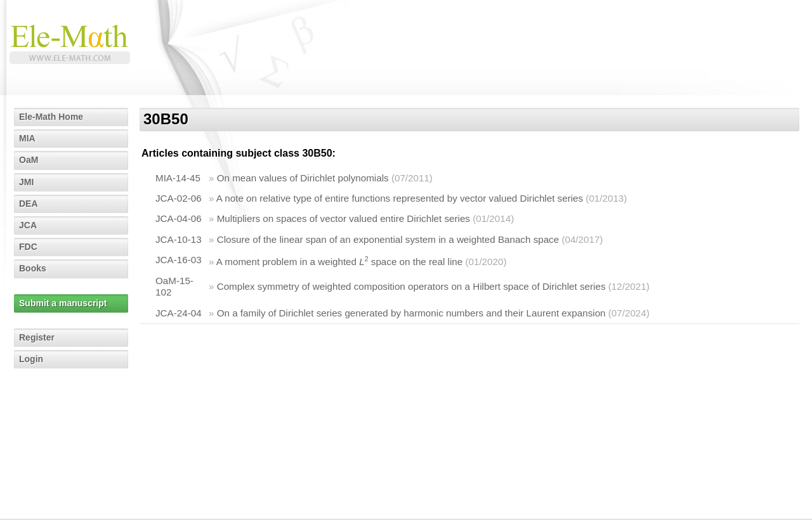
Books (33, 268)
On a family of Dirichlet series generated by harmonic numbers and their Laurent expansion (411, 313)
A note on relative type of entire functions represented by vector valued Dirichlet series (400, 198)
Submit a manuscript (63, 303)
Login (31, 359)
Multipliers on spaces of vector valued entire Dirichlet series (344, 218)
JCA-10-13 (179, 239)
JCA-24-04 (179, 313)
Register (37, 337)
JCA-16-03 (179, 260)
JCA (28, 225)
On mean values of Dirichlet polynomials (303, 178)
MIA (27, 138)
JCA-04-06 (179, 218)
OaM (29, 160)
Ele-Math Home (51, 117)
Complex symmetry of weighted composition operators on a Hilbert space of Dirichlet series (411, 286)
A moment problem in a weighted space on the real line (339, 262)
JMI (26, 182)
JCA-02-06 (179, 198)
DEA (29, 204)
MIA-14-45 (178, 178)
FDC (28, 247)
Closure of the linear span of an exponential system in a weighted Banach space (388, 239)
